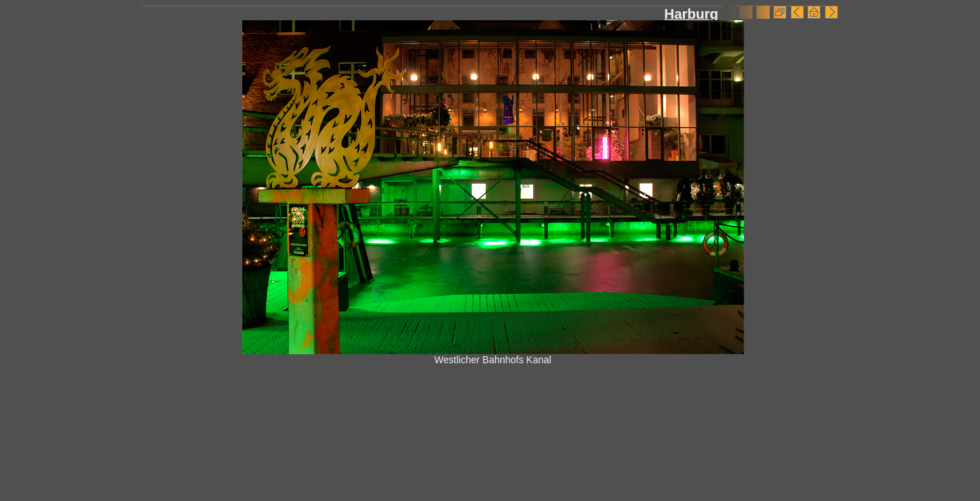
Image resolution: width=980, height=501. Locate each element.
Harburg (691, 14)
